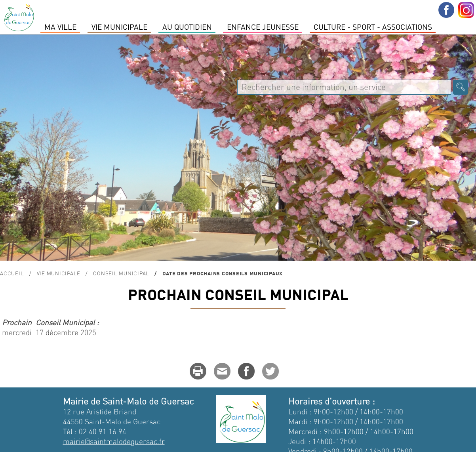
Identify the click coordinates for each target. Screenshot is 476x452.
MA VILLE (60, 27)
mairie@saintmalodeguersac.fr (114, 441)
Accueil (12, 273)
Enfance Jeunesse (263, 27)
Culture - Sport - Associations (373, 27)
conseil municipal (121, 273)
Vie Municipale (119, 27)
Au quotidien (187, 27)
